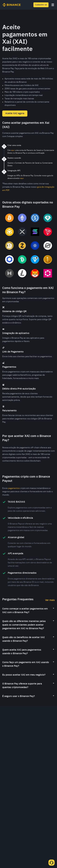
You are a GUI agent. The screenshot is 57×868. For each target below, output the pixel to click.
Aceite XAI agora (15, 114)
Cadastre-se (41, 5)
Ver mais (50, 600)
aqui (13, 150)
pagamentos (14, 488)
